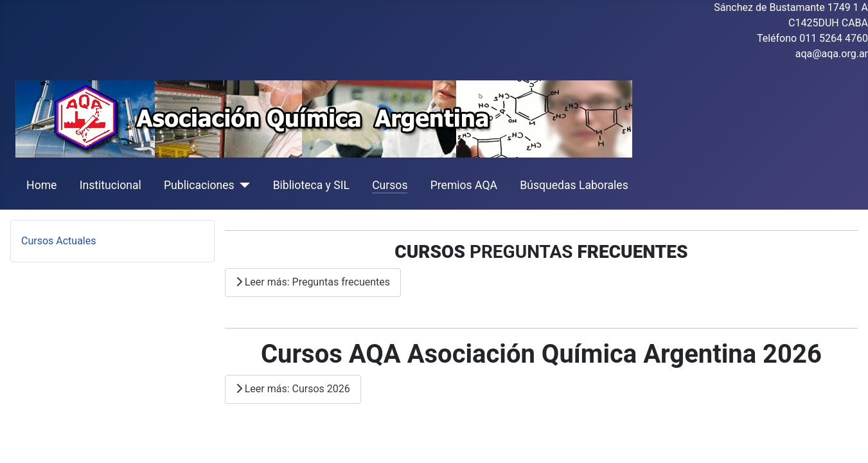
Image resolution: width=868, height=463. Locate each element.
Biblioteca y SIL (311, 185)
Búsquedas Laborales (574, 185)
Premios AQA (464, 185)
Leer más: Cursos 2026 (293, 389)
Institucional (111, 185)
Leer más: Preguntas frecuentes (313, 282)
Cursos (390, 185)
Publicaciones (199, 185)
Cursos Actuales (58, 241)
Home (41, 185)
